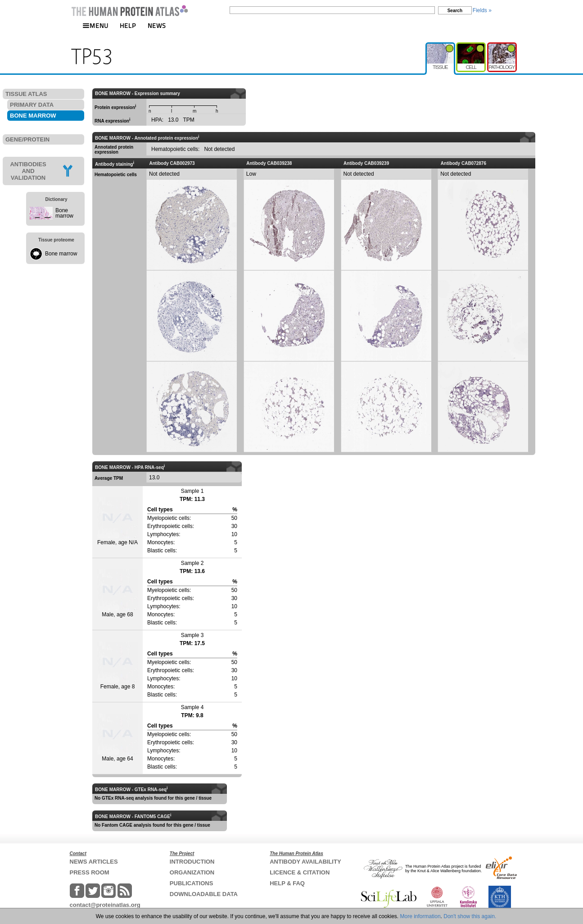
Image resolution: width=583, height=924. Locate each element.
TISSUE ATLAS (26, 94)
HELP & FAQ (287, 883)
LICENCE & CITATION (300, 872)
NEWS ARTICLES (94, 862)
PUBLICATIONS (192, 883)
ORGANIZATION (192, 872)
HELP (128, 25)
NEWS (157, 25)
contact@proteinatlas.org (105, 905)
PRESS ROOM (90, 872)
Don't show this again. (470, 916)
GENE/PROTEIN (27, 139)
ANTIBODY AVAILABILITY (305, 862)
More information (420, 916)
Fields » (482, 10)
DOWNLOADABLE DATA (204, 894)
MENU (95, 25)
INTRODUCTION (192, 862)
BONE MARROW (33, 116)
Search (455, 11)
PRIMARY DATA (32, 105)
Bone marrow (64, 213)
